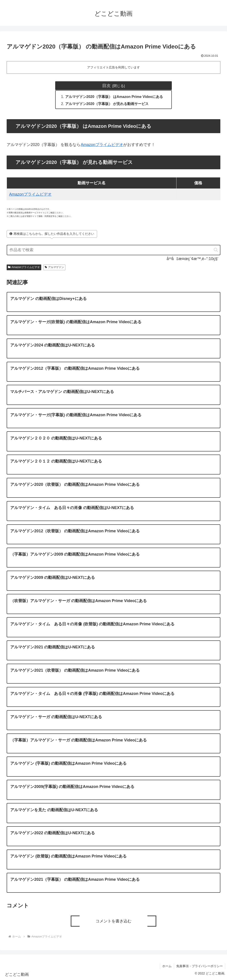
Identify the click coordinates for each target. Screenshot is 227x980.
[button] (214, 250)
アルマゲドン (54, 267)
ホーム (167, 966)
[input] (113, 250)
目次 (106, 86)
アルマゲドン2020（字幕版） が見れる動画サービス (107, 104)
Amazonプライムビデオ (102, 145)
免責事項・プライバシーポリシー (200, 966)
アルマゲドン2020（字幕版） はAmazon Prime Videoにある (114, 97)
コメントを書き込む (113, 921)
